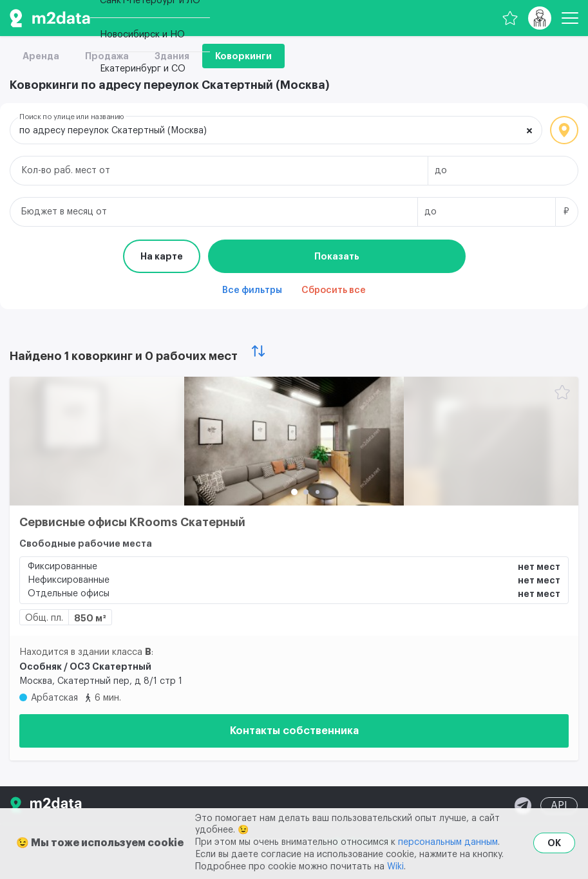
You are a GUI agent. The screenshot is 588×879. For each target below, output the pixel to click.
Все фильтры (252, 290)
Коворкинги (243, 56)
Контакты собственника (294, 731)
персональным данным (448, 842)
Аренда (41, 56)
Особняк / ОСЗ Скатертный (85, 666)
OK (554, 843)
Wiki (395, 867)
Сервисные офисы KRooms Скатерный (132, 522)
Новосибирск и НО (142, 35)
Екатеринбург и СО (143, 69)
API (559, 806)
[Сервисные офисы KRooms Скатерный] (294, 441)
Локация (564, 130)
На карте (162, 256)
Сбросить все (334, 290)
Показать (337, 256)
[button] (294, 492)
